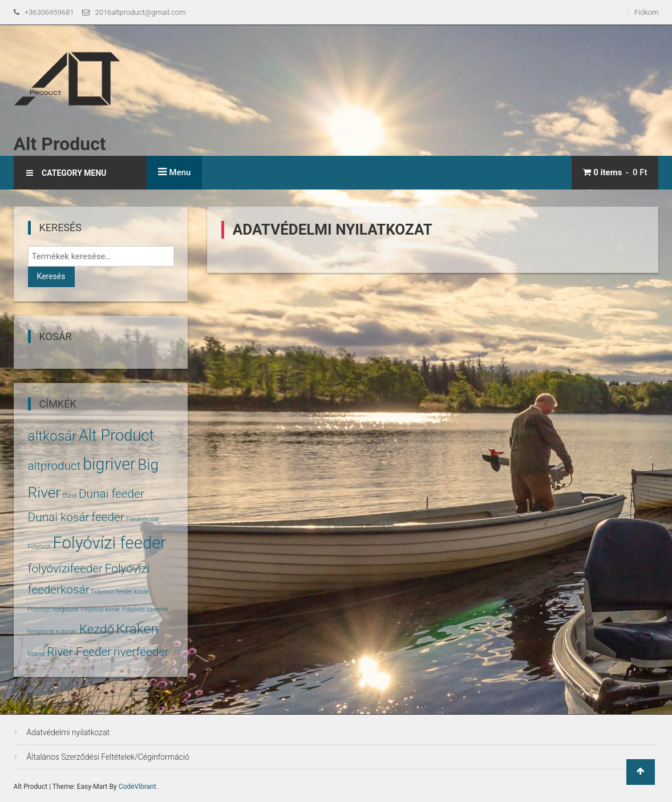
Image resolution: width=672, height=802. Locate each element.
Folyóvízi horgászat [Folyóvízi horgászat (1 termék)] (53, 609)
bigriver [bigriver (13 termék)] (109, 464)
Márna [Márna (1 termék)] (37, 654)
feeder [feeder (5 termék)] (108, 517)
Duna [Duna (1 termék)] (70, 496)
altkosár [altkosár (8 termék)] (52, 436)
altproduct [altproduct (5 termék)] (54, 466)
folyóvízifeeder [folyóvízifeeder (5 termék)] (66, 569)
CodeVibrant (137, 787)
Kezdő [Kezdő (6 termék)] (97, 629)
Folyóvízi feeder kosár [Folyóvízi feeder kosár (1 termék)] (120, 592)
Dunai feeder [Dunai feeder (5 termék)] (112, 494)
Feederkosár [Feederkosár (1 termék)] (143, 519)
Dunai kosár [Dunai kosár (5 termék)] (59, 517)
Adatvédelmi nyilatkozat (68, 732)
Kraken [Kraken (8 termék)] (137, 629)
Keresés (51, 276)
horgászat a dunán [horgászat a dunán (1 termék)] (53, 632)
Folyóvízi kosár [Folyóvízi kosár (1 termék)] (101, 609)
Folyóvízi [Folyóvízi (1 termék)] (39, 547)
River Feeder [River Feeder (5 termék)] (79, 652)
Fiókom (647, 12)
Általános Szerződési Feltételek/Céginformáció (108, 757)
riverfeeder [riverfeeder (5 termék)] (141, 652)
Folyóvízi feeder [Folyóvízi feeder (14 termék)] (109, 543)
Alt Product (60, 144)
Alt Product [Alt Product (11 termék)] (116, 436)
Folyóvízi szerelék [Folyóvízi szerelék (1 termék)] (145, 609)
